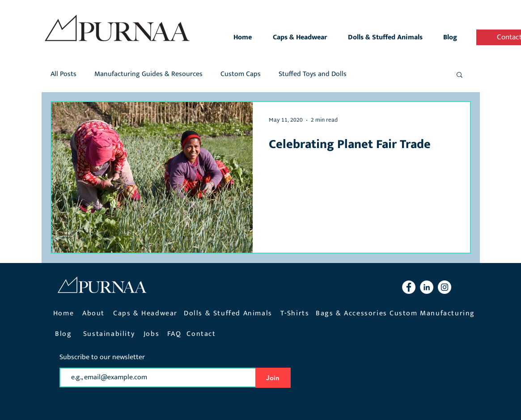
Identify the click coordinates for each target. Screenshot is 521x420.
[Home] (65, 313)
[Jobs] (152, 334)
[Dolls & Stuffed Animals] (229, 313)
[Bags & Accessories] (353, 313)
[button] (460, 75)
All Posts (64, 74)
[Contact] (202, 334)
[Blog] (65, 334)
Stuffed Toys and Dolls (313, 74)
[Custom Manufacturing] (433, 313)
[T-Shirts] (296, 313)
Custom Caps (241, 74)
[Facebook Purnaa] (409, 287)
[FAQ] (175, 334)
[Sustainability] (110, 334)
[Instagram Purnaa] (445, 287)
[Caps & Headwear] (146, 313)
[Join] (273, 378)
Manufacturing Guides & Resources (148, 74)
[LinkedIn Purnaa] (427, 287)
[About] (95, 313)
